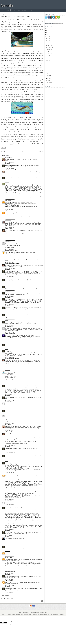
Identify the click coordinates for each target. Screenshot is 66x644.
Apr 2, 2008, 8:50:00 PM (10, 181)
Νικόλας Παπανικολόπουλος (11, 170)
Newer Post (4, 151)
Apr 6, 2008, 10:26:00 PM (10, 593)
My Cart (30, 11)
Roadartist (7, 182)
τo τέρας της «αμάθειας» (11, 251)
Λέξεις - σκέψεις (21, 16)
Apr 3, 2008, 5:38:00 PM (10, 325)
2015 (47, 30)
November (49, 47)
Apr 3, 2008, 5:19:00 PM (9, 277)
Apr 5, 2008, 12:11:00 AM (10, 431)
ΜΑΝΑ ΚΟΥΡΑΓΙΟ (50, 64)
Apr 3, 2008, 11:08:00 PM (10, 357)
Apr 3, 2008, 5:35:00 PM (10, 319)
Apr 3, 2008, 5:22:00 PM (10, 284)
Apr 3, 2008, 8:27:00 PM (10, 342)
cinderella (7, 424)
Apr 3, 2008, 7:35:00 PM (10, 332)
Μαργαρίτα (7, 370)
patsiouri (7, 200)
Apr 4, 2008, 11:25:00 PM (10, 413)
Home (22, 151)
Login (19, 11)
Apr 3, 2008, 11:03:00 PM (10, 348)
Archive (13, 11)
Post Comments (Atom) (12, 598)
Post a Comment (5, 595)
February (49, 80)
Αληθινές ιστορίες (14, 16)
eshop (7, 11)
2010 (47, 40)
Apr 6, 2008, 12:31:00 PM (10, 544)
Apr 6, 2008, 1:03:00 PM (10, 550)
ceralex (6, 241)
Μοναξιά (49, 70)
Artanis (7, 6)
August (49, 53)
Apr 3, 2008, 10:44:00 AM (10, 268)
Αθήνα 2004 (7, 16)
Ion (46, 612)
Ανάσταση (50, 62)
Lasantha (19, 614)
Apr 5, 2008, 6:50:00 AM (10, 453)
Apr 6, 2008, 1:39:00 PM (10, 573)
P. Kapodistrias (8, 580)
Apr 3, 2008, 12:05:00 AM (10, 210)
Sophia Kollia (8, 551)
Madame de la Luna (9, 333)
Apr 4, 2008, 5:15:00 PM (9, 401)
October (49, 49)
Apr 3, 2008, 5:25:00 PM (10, 296)
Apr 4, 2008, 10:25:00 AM (10, 369)
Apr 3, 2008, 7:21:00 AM (9, 262)
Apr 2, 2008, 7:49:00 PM (10, 169)
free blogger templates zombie (43, 614)
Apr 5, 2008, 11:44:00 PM (10, 529)
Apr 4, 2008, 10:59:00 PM (10, 408)
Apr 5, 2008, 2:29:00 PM (10, 500)
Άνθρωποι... (5, 14)
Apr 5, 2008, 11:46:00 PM (10, 535)
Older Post (41, 151)
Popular (60, 24)
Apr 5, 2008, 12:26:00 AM (10, 445)
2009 (47, 42)
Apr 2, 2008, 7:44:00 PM (9, 162)
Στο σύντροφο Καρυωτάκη (53, 68)
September (50, 51)
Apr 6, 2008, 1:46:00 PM (9, 585)
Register (24, 11)
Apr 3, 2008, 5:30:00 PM (10, 305)
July (48, 55)
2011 (47, 38)
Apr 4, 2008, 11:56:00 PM (10, 423)
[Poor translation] (5, 623)
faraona (6, 537)
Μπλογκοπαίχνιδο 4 (51, 72)
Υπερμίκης (7, 474)
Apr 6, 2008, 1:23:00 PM (10, 556)
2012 (47, 36)
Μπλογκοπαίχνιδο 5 (51, 66)
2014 (47, 32)
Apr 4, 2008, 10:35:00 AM (10, 383)
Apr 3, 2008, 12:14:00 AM (10, 227)
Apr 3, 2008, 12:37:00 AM (10, 240)
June (48, 57)
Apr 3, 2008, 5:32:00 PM (10, 312)
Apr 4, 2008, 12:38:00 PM (10, 394)
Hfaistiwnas (7, 157)
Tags (55, 24)
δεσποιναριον (8, 220)
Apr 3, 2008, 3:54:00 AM (10, 249)
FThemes (7, 614)
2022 (47, 29)
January (49, 82)
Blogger (37, 612)
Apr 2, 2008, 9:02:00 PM (10, 199)
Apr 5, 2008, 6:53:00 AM (10, 460)
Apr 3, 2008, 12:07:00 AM (10, 219)
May (48, 59)
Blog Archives (49, 24)
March (49, 78)
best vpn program (53, 614)
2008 (47, 44)
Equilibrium (7, 228)
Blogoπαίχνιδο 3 (51, 74)
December (49, 45)
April (48, 61)
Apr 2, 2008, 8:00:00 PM (10, 175)
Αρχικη (2, 11)
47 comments (28, 16)
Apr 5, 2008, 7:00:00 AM (10, 473)
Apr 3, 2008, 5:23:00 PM (10, 290)
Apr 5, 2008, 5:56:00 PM (10, 505)
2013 (47, 34)
